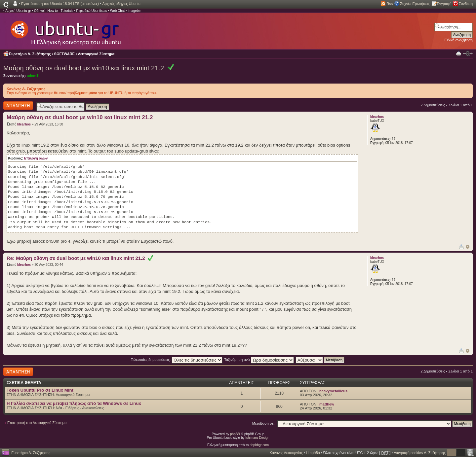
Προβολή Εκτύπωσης (459, 53)
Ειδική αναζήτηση (459, 40)
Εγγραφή (444, 4)
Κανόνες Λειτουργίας (286, 453)
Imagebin (134, 11)
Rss (390, 4)
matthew (327, 404)
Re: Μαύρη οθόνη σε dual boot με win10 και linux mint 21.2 (80, 258)
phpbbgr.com (259, 445)
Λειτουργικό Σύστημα (96, 54)
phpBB (235, 434)
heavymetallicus (333, 391)
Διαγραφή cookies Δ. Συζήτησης (420, 453)
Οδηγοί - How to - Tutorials (54, 11)
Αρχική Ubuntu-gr (18, 11)
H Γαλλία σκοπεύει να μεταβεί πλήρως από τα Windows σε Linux (74, 403)
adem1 (33, 76)
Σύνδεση (466, 4)
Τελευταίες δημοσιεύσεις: (177, 360)
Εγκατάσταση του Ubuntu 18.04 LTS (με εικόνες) (60, 4)
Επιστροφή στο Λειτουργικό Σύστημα (37, 423)
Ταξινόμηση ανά (259, 360)
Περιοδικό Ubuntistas (91, 11)
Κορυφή (468, 247)
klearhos (24, 124)
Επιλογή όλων (36, 158)
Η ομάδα (313, 453)
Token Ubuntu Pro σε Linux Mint (40, 390)
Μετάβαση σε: (263, 423)
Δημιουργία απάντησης (18, 105)
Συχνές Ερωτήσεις (415, 4)
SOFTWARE (64, 54)
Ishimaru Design (257, 438)
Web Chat (117, 11)
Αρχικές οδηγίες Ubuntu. (122, 4)
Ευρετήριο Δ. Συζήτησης (30, 54)
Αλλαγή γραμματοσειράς (468, 53)
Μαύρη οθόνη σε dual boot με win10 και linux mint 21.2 (84, 68)
